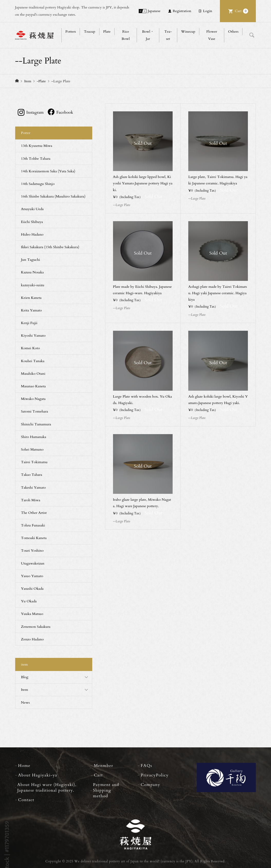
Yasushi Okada (32, 589)
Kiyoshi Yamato (33, 335)
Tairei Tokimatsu (34, 462)
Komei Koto (31, 348)
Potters (71, 32)
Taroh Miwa (31, 500)
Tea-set (168, 35)
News (25, 703)
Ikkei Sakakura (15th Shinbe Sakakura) (50, 247)
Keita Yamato (31, 310)
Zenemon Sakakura (36, 627)
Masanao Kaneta (34, 386)
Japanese (154, 11)
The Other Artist (34, 513)
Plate (107, 32)
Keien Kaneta (31, 298)
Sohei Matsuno (32, 449)
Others (233, 32)
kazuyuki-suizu (33, 285)
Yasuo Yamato (32, 576)
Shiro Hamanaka (34, 437)
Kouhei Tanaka (33, 361)
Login (208, 11)
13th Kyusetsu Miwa (37, 146)
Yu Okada (29, 601)
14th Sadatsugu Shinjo (38, 184)
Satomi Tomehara (35, 411)
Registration (182, 11)
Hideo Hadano (32, 234)
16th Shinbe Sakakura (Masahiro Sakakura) (53, 196)
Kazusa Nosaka (32, 272)
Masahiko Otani (33, 374)
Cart (241, 11)
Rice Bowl (126, 35)
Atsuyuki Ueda (32, 209)
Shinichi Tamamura (36, 424)
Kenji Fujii (29, 323)
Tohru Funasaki (33, 525)
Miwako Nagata (33, 399)
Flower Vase (212, 35)
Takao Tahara (32, 475)
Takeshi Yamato (34, 487)
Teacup (89, 32)
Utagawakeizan (33, 563)
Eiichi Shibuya (32, 222)
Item (25, 690)
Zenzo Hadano (32, 639)
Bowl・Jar (148, 35)
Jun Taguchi (31, 260)
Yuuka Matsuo (32, 614)
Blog (25, 677)
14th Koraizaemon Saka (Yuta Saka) (48, 171)
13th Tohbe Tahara (36, 159)
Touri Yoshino (32, 551)
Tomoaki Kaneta (34, 538)
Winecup (188, 32)
